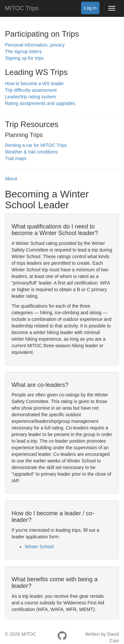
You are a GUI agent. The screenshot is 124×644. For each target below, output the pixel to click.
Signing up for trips (24, 58)
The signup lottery (23, 51)
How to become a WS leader (34, 84)
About (11, 179)
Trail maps (16, 158)
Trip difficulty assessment (31, 90)
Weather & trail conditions (31, 152)
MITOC (29, 634)
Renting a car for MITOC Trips (36, 145)
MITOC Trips (22, 8)
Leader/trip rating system (30, 97)
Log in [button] (90, 8)
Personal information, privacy (35, 45)
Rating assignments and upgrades (40, 103)
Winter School (39, 547)
